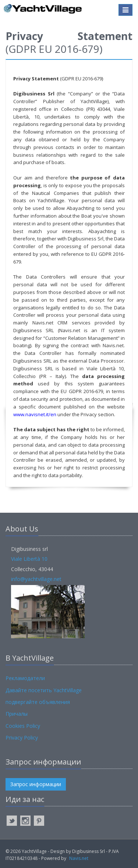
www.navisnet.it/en (35, 414)
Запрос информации (36, 784)
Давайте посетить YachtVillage (44, 690)
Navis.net (79, 858)
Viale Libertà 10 (29, 559)
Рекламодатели (25, 678)
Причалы (17, 714)
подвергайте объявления (38, 702)
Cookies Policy (23, 726)
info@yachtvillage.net (36, 579)
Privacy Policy (22, 738)
